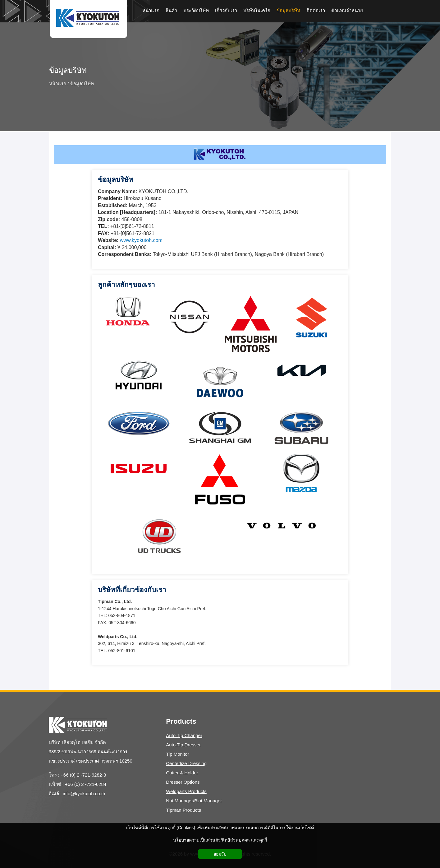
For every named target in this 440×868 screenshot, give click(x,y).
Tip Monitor (177, 754)
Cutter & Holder (182, 773)
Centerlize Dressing (186, 763)
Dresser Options (183, 782)
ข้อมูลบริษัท (68, 70)
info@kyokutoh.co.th (84, 794)
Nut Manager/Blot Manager (194, 801)
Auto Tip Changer (184, 735)
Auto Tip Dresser (183, 745)
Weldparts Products (186, 791)
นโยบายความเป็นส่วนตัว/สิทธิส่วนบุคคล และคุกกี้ (220, 840)
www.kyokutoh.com (141, 240)
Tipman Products (183, 810)
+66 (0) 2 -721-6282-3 (83, 775)
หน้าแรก (58, 83)
